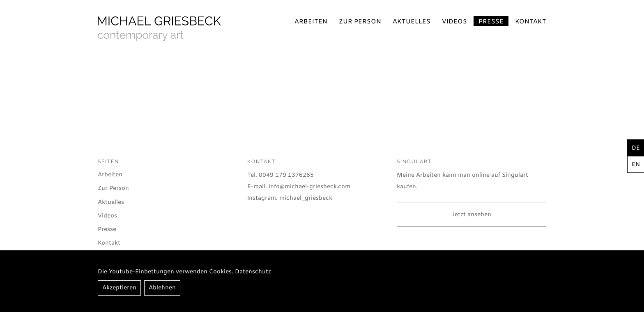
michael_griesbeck (306, 198)
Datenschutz (253, 272)
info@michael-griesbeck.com (309, 187)
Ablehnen (162, 288)
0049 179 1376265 (286, 175)
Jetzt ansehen (472, 215)
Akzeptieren (119, 288)
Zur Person (360, 22)
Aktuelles (412, 22)
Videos (454, 22)
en (636, 165)
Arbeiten (311, 22)
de (636, 148)
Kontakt (531, 22)
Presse (491, 22)
